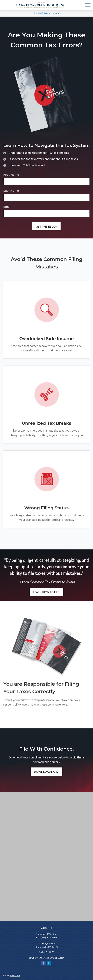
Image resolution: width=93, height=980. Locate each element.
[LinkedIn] (49, 963)
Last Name (11, 191)
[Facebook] (43, 963)
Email (7, 207)
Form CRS (15, 975)
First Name (11, 175)
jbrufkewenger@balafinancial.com (47, 958)
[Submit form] (46, 226)
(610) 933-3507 (50, 934)
